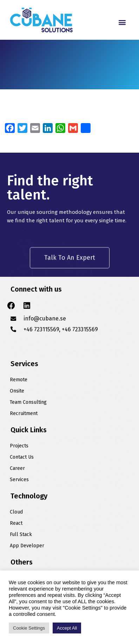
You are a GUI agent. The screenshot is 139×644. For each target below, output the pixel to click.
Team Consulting (28, 402)
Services (19, 480)
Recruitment (24, 413)
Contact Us (22, 457)
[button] (122, 22)
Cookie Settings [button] (29, 628)
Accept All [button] (67, 628)
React (16, 523)
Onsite (17, 391)
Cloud (16, 512)
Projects (19, 446)
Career (17, 468)
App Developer (27, 546)
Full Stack (21, 534)
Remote (19, 380)
